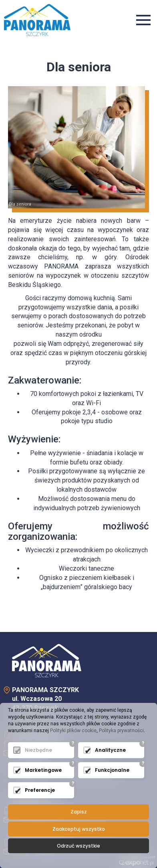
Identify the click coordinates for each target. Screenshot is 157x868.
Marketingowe (43, 770)
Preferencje (40, 790)
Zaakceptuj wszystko (79, 829)
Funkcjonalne (112, 770)
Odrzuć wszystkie (78, 846)
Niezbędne (38, 750)
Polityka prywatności (121, 731)
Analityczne (110, 750)
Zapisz (79, 812)
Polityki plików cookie (73, 731)
